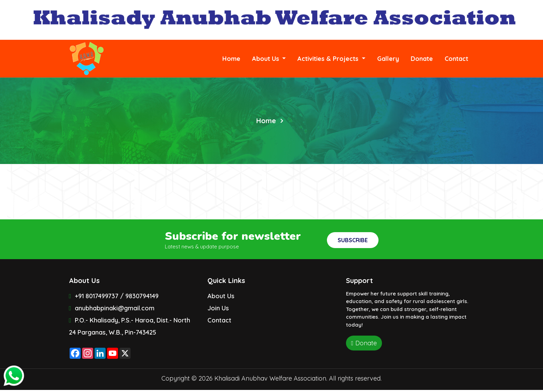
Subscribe (353, 240)
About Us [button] (266, 59)
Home (234, 58)
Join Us (218, 308)
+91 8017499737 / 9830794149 (114, 296)
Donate (422, 59)
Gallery (388, 59)
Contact (456, 59)
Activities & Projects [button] (329, 59)
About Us (221, 296)
